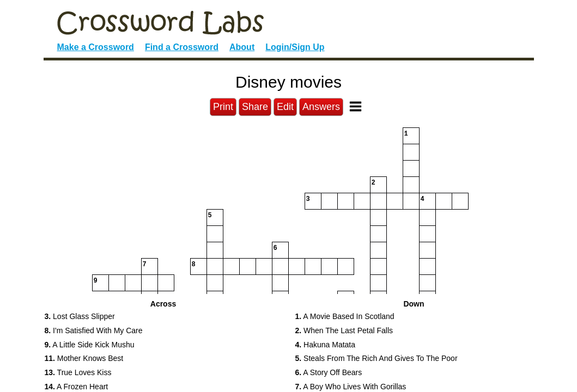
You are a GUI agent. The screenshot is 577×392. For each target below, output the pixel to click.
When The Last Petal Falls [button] (344, 330)
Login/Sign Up (295, 47)
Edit (285, 107)
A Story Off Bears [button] (329, 372)
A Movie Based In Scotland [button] (345, 316)
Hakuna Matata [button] (326, 345)
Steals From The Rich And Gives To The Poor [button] (376, 358)
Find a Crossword (182, 47)
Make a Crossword (96, 47)
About (242, 47)
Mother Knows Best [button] (84, 358)
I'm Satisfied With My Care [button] (94, 330)
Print (223, 107)
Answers (321, 107)
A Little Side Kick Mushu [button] (90, 345)
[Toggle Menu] (356, 106)
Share (255, 107)
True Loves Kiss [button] (78, 372)
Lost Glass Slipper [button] (80, 316)
